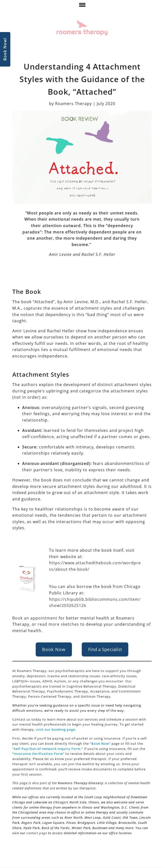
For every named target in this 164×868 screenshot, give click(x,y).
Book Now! (5, 49)
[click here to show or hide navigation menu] (82, 6)
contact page (37, 833)
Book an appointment (35, 618)
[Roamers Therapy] (82, 28)
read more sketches (58, 624)
